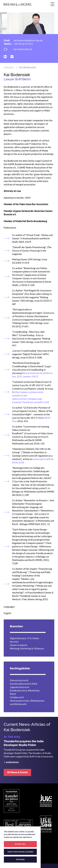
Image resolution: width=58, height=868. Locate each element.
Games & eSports (19, 645)
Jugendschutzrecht (20, 687)
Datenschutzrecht (19, 680)
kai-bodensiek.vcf (23, 49)
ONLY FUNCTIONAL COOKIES (20, 852)
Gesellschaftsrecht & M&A (24, 684)
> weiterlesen (11, 762)
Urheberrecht (17, 697)
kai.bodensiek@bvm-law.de (28, 40)
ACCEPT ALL (20, 844)
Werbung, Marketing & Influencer (27, 648)
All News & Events (17, 772)
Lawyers (9, 67)
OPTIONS (20, 859)
